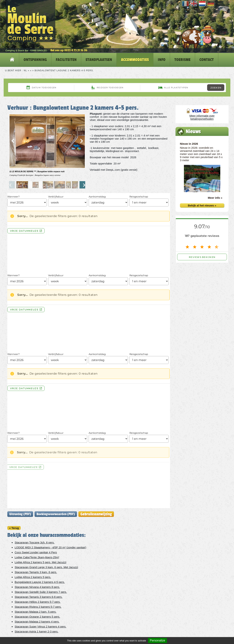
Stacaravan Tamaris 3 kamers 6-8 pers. (39, 597)
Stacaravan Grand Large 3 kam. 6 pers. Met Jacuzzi (46, 567)
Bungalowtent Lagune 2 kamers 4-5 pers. (40, 582)
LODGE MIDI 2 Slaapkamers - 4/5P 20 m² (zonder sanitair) (50, 547)
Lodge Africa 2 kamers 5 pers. (33, 577)
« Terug (14, 528)
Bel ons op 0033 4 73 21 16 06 (69, 50)
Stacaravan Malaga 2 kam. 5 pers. (35, 612)
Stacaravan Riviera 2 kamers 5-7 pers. (38, 607)
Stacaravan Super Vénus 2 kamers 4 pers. (40, 627)
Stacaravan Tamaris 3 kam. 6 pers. (36, 572)
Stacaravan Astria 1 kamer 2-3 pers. (36, 631)
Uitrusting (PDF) (20, 514)
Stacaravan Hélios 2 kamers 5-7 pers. (38, 602)
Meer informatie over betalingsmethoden (202, 117)
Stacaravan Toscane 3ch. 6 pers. (35, 542)
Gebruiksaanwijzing (96, 514)
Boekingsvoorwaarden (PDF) (56, 514)
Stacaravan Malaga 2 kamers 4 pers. (37, 622)
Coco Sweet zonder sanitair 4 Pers (36, 552)
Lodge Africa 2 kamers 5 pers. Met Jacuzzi (40, 562)
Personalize (158, 640)
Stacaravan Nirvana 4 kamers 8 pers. (37, 587)
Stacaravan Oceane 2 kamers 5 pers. (37, 617)
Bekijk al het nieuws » (202, 205)
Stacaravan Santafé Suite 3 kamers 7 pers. (41, 592)
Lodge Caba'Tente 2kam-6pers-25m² (37, 557)
